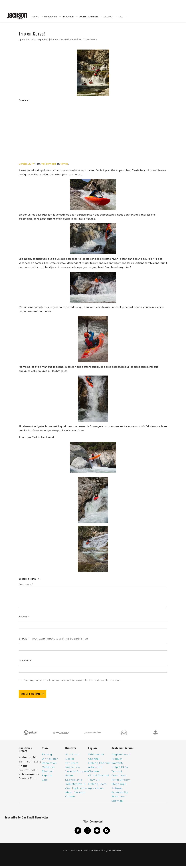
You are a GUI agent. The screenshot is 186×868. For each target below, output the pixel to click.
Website (25, 662)
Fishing (47, 756)
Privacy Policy (121, 782)
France (54, 41)
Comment (26, 586)
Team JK (94, 782)
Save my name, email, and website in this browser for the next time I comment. (72, 682)
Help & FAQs (120, 769)
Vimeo (64, 166)
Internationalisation (70, 41)
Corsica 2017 (26, 166)
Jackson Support (77, 773)
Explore (47, 777)
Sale (45, 782)
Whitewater (50, 761)
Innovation (73, 769)
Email (24, 641)
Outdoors (48, 769)
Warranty (117, 765)
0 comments (90, 41)
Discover (48, 773)
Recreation (49, 765)
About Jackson (75, 794)
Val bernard (49, 166)
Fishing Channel (99, 765)
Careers (70, 798)
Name (24, 618)
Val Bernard (29, 41)
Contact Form (28, 780)
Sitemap (117, 803)
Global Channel (99, 777)
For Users (72, 765)
